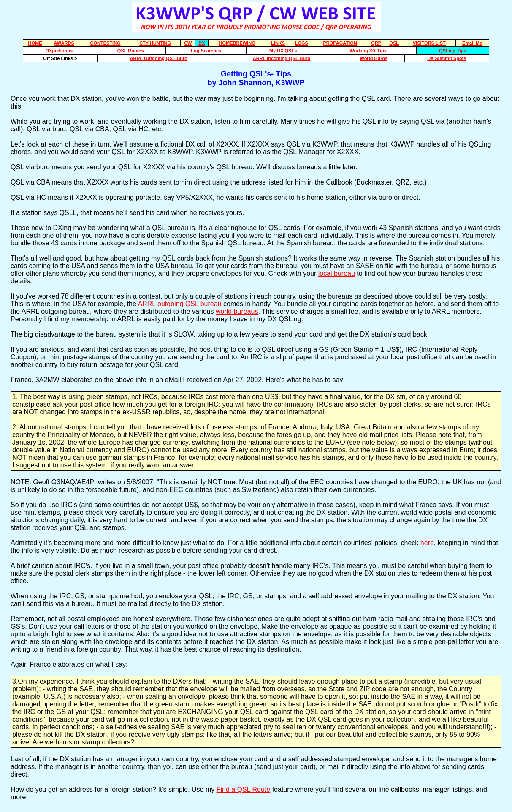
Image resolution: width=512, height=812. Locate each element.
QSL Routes (131, 51)
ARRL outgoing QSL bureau (179, 304)
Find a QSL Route (243, 789)
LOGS (302, 43)
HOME (35, 43)
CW (188, 43)
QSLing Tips (453, 51)
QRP (376, 43)
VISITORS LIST (429, 43)
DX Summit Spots (447, 58)
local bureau (337, 273)
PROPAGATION (340, 43)
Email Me (472, 43)
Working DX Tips (368, 51)
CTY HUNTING (155, 43)
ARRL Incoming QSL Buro (282, 58)
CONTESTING (106, 43)
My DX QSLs (283, 51)
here (427, 543)
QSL (394, 43)
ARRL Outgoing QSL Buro (159, 58)
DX (202, 43)
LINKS (278, 43)
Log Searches (206, 51)
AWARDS (64, 43)
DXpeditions (59, 51)
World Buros (374, 58)
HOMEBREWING (237, 43)
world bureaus (237, 311)
